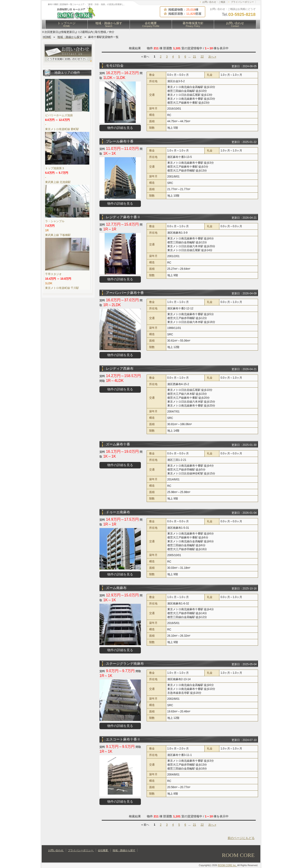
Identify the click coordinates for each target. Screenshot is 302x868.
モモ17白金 (115, 65)
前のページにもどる (241, 838)
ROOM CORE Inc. (227, 865)
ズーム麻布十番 (118, 444)
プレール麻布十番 (120, 141)
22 (202, 57)
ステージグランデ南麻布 (125, 663)
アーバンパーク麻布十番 (125, 293)
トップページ (67, 24)
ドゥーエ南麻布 (118, 512)
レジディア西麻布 (120, 368)
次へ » (212, 57)
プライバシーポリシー (242, 2)
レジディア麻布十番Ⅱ (123, 217)
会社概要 (151, 24)
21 (194, 57)
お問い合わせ (235, 24)
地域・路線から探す (109, 24)
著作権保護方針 (193, 24)
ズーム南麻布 (116, 588)
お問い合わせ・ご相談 (214, 2)
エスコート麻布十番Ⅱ (123, 739)
